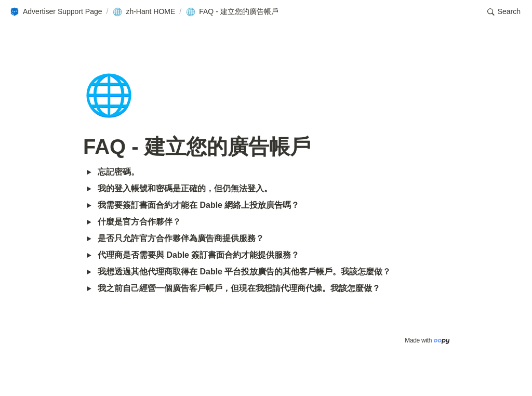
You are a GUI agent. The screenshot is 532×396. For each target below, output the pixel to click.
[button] (56, 12)
